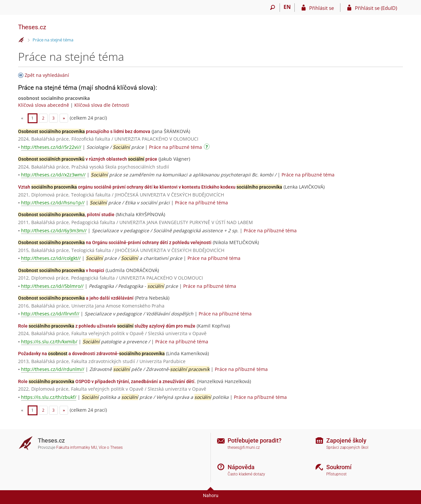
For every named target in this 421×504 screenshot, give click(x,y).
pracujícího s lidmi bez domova (84, 131)
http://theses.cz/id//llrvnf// (50, 314)
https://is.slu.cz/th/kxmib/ (49, 342)
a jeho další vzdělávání (76, 298)
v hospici (61, 270)
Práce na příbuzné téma (175, 147)
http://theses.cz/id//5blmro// (52, 286)
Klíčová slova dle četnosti (102, 105)
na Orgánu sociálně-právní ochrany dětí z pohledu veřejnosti (115, 242)
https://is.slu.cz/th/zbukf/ (49, 397)
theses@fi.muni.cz (244, 447)
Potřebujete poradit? (255, 440)
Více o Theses (111, 447)
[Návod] (208, 148)
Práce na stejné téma (53, 40)
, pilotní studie (66, 215)
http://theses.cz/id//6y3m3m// (54, 230)
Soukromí (339, 467)
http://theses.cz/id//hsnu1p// (53, 203)
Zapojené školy (346, 440)
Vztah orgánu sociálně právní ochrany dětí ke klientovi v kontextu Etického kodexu (150, 187)
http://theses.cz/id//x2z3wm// (53, 175)
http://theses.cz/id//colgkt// (51, 258)
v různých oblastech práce (88, 159)
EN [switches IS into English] (287, 7)
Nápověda (241, 467)
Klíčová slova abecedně (44, 105)
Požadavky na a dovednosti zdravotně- (91, 354)
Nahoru (211, 495)
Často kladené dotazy (246, 474)
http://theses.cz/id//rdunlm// (53, 369)
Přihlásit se (322, 8)
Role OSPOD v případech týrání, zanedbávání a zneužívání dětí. (107, 381)
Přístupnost (336, 474)
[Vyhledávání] (272, 8)
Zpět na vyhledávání (47, 75)
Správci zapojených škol (347, 447)
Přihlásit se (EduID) (376, 8)
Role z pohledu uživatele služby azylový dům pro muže (107, 326)
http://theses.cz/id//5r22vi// (51, 147)
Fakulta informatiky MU (77, 447)
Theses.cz (32, 27)
